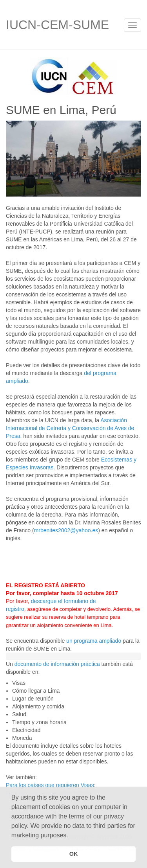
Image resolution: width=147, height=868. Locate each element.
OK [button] (74, 854)
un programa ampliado (94, 641)
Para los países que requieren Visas (50, 785)
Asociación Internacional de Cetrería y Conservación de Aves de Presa (70, 428)
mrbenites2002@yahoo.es (66, 530)
